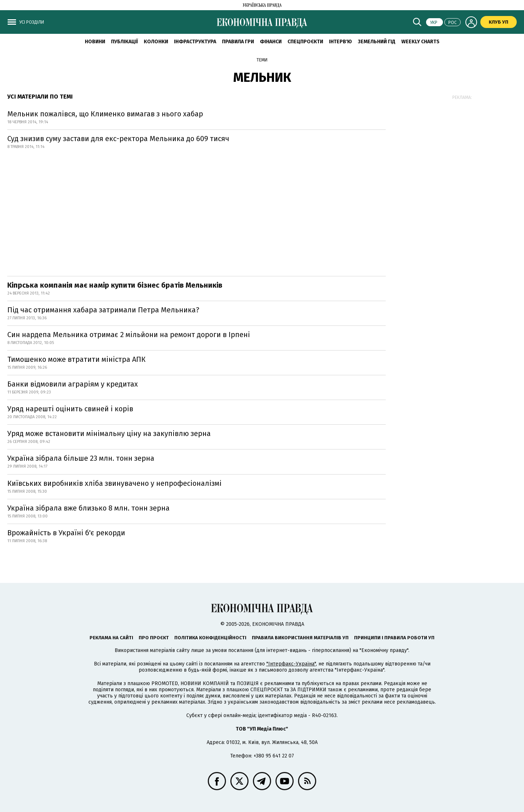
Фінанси (271, 42)
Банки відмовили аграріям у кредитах (73, 384)
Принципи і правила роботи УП (394, 638)
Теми (262, 60)
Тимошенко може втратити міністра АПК (76, 359)
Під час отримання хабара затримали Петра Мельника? (103, 310)
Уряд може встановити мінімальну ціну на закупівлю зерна (109, 433)
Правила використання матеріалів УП (300, 638)
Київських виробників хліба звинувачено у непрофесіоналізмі (114, 483)
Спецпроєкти (305, 42)
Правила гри (238, 42)
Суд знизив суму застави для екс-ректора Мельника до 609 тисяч (118, 139)
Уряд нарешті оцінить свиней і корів (70, 409)
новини (95, 42)
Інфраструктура (195, 42)
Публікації (124, 42)
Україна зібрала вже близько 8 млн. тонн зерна (88, 508)
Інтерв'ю (340, 42)
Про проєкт (154, 638)
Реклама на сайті (111, 638)
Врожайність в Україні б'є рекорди (66, 533)
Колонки (156, 42)
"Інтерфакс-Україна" (291, 664)
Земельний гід (377, 42)
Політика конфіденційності (210, 638)
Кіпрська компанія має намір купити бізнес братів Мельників (115, 285)
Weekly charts (420, 42)
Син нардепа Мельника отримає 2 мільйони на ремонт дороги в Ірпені (129, 335)
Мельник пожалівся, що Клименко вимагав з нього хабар (105, 114)
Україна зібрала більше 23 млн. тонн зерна (81, 458)
